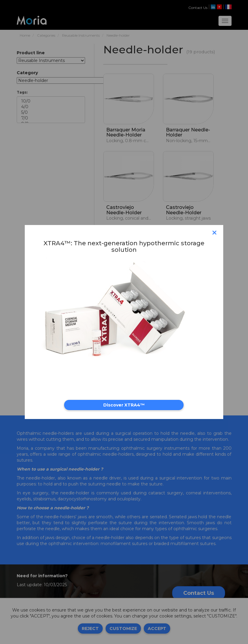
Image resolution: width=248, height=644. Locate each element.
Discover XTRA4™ (124, 405)
